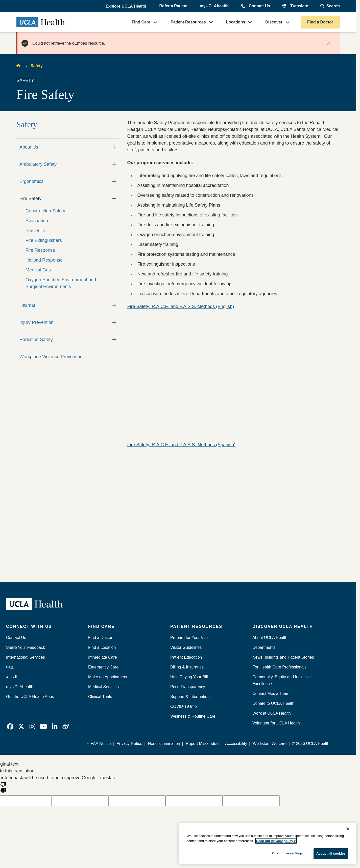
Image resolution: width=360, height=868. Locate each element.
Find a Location (102, 647)
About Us (29, 147)
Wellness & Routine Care (193, 716)
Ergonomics (31, 181)
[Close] (348, 829)
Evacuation (37, 221)
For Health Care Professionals (279, 667)
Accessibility (236, 744)
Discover (274, 22)
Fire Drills (35, 231)
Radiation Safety (36, 340)
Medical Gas (38, 270)
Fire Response (40, 250)
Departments (264, 647)
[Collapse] (114, 199)
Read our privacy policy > (276, 841)
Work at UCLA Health (272, 713)
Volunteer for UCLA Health (276, 723)
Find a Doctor (320, 22)
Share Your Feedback (26, 647)
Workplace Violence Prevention (51, 357)
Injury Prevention (37, 322)
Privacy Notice (130, 744)
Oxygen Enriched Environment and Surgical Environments (61, 283)
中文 (10, 667)
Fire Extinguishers (44, 240)
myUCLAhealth (214, 6)
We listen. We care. (270, 744)
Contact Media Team (271, 694)
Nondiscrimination (164, 744)
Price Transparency (188, 687)
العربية (12, 677)
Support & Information (190, 697)
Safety (37, 66)
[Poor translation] (3, 787)
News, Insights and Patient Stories (283, 657)
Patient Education (186, 657)
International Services (26, 657)
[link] (10, 726)
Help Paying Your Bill (189, 677)
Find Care (141, 22)
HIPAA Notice (99, 744)
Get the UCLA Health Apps (30, 697)
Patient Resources (188, 22)
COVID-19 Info (184, 706)
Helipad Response (44, 260)
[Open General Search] (330, 6)
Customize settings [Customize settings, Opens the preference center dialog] (287, 853)
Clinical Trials (100, 697)
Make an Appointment (108, 677)
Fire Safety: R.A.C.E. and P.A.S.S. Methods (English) (181, 306)
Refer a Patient (174, 6)
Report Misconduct (203, 744)
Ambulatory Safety (38, 164)
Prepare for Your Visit (189, 638)
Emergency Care (103, 667)
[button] (126, 6)
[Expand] (114, 147)
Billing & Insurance (187, 667)
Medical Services (103, 687)
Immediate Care (103, 657)
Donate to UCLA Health (273, 703)
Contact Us (259, 6)
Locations (236, 22)
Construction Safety (45, 211)
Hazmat (27, 305)
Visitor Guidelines (186, 647)
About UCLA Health (270, 638)
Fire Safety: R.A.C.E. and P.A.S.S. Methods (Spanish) (181, 445)
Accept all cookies (331, 853)
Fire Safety (30, 199)
